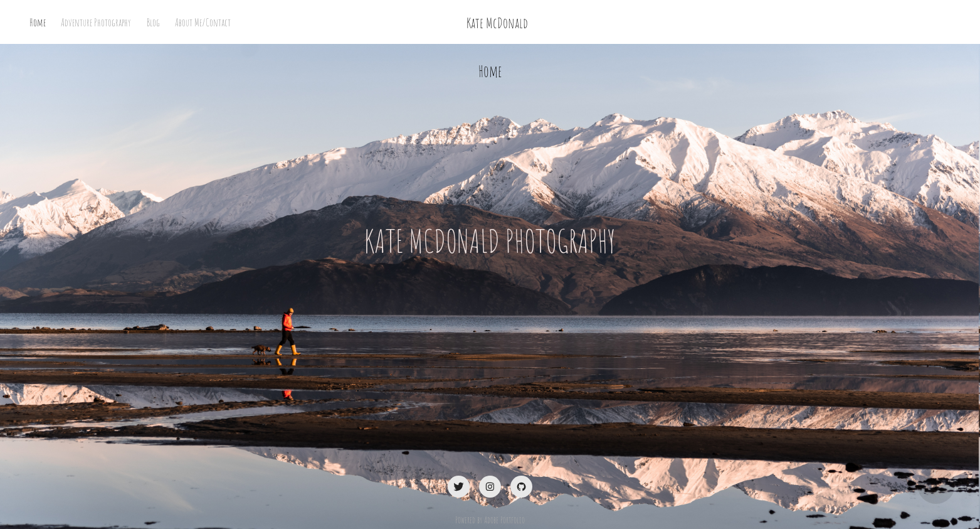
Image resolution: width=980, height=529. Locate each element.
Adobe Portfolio (504, 520)
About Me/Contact (203, 22)
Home (38, 22)
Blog (153, 22)
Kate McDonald (497, 22)
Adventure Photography (96, 22)
